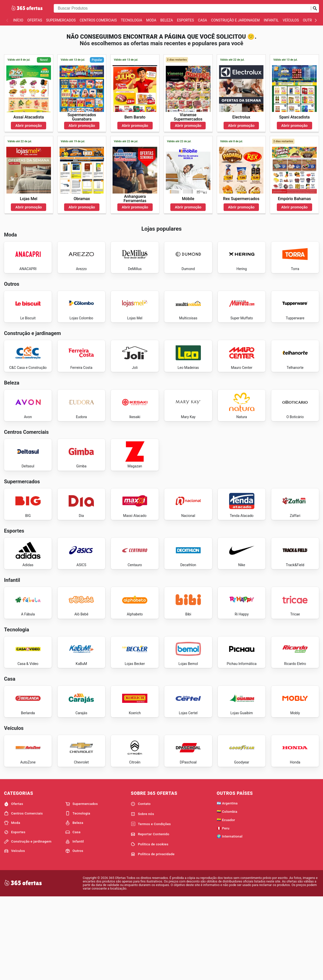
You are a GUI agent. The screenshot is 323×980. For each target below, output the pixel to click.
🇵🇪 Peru (223, 911)
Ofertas (35, 20)
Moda (151, 20)
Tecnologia (131, 20)
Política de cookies (150, 927)
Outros (310, 20)
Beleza (167, 20)
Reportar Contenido (150, 917)
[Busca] (315, 8)
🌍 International (230, 919)
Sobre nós (142, 896)
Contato (141, 886)
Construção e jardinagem (235, 20)
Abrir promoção (29, 126)
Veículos (291, 20)
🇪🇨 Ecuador (226, 902)
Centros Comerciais (98, 20)
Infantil (271, 20)
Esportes (185, 20)
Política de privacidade (153, 937)
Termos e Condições (151, 906)
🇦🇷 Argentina (227, 886)
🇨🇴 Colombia (227, 894)
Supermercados (61, 20)
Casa (203, 20)
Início (18, 20)
